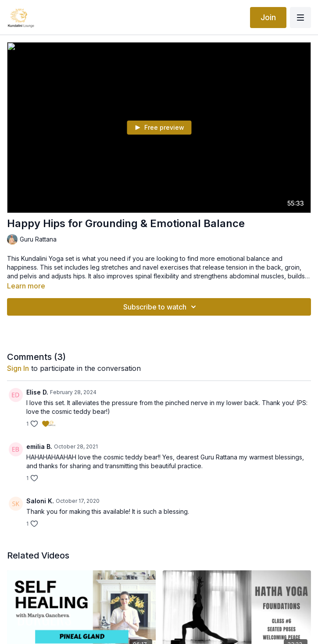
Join (268, 17)
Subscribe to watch (161, 307)
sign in (18, 368)
